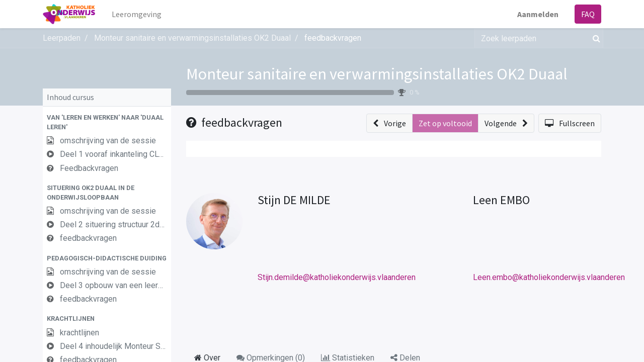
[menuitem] (137, 14)
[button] (107, 122)
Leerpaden (62, 38)
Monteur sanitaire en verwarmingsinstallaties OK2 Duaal (377, 74)
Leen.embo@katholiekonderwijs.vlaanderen (549, 277)
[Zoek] (594, 38)
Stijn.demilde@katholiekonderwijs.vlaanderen (337, 277)
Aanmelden (538, 14)
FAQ (588, 14)
